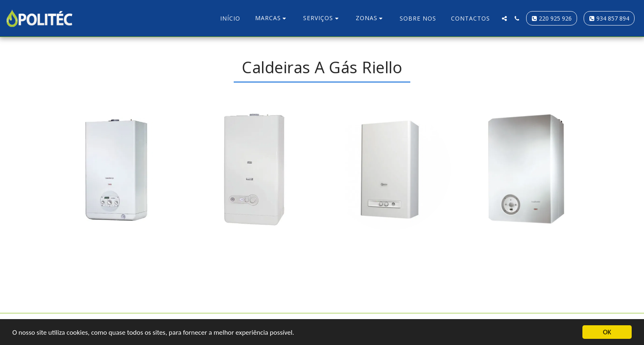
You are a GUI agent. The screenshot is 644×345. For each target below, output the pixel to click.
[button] (272, 18)
